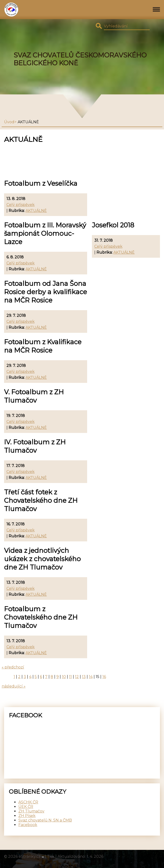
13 (84, 677)
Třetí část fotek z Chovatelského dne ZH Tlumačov (41, 501)
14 (91, 677)
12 (77, 677)
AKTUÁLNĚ (36, 211)
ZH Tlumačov (31, 811)
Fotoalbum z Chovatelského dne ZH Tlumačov (41, 617)
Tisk (51, 856)
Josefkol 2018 (113, 225)
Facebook (28, 825)
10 (64, 677)
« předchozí (13, 667)
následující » (14, 686)
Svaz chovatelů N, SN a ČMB (45, 820)
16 (104, 677)
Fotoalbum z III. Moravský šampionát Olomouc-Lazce (45, 234)
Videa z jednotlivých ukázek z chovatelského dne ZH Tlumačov (42, 559)
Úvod (9, 122)
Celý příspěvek (21, 205)
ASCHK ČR (28, 802)
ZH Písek (27, 816)
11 (70, 677)
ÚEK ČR (26, 807)
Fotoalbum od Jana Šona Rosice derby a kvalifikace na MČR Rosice (45, 292)
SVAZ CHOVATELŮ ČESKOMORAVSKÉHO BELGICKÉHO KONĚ (80, 59)
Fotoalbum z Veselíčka (41, 183)
